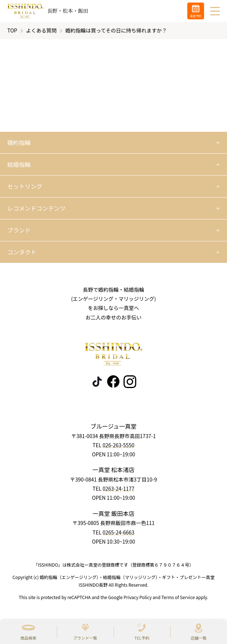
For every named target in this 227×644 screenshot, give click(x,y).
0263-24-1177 (118, 488)
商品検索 (28, 638)
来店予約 (196, 16)
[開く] (113, 143)
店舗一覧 (199, 638)
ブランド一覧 (85, 638)
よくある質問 (41, 30)
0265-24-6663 (118, 532)
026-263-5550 (118, 445)
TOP (12, 30)
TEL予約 (142, 638)
